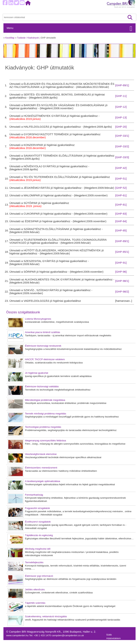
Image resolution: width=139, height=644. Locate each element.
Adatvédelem (113, 638)
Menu (10, 28)
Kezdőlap (10, 38)
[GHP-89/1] (122, 85)
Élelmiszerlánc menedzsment (41, 468)
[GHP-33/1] (122, 136)
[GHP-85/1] (122, 252)
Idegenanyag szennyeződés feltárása (46, 441)
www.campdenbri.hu (18, 635)
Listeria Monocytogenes (38, 319)
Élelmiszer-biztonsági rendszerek (43, 346)
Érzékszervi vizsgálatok (38, 522)
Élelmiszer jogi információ (39, 576)
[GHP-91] (121, 263)
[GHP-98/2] (122, 292)
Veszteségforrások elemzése (41, 454)
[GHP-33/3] (122, 157)
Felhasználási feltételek (119, 642)
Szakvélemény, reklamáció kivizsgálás (46, 616)
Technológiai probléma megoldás (43, 427)
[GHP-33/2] (122, 146)
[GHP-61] (121, 195)
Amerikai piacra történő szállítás (43, 332)
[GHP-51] (121, 179)
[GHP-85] (121, 230)
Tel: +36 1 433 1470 (40, 635)
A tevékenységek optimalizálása (43, 481)
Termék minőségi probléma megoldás (46, 414)
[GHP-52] (121, 188)
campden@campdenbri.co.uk (68, 635)
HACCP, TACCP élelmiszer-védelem (45, 359)
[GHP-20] (121, 127)
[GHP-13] (121, 117)
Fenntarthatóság (34, 495)
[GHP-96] (121, 272)
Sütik (109, 635)
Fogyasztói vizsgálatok (37, 508)
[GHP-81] (121, 205)
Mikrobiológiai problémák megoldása (45, 400)
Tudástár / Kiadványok (28, 38)
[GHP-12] (121, 107)
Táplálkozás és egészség (39, 535)
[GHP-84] (121, 221)
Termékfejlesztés (34, 562)
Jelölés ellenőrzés (35, 589)
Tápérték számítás (35, 603)
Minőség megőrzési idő (38, 549)
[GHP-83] (121, 214)
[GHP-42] (121, 168)
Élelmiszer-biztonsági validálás (42, 386)
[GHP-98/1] (122, 281)
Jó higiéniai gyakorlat (37, 373)
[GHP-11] (121, 96)
